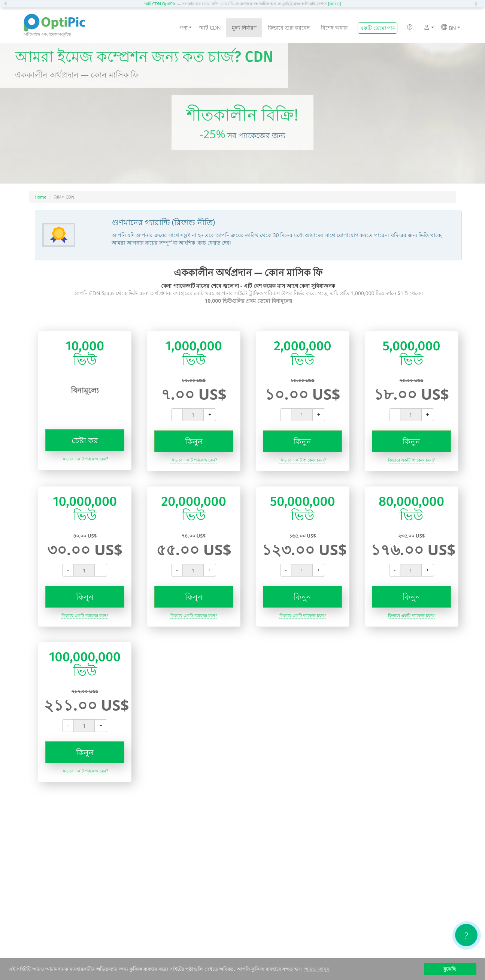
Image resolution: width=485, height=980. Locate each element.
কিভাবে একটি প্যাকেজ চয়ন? (85, 459)
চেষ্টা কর (85, 440)
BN (451, 28)
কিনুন (194, 441)
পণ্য (186, 28)
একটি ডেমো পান (378, 28)
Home (41, 197)
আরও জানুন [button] (317, 969)
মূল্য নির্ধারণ (244, 28)
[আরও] (334, 4)
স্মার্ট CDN (210, 28)
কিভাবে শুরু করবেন (289, 28)
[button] (7, 4)
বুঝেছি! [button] (450, 969)
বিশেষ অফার (334, 28)
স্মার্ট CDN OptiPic (160, 4)
